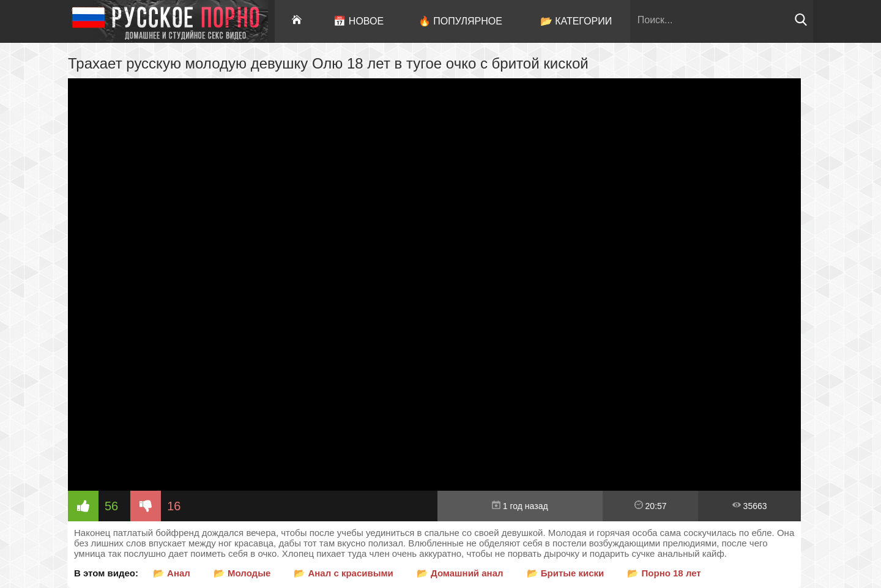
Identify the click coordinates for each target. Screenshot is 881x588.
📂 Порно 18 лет (664, 573)
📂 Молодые (242, 573)
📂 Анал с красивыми (344, 573)
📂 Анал (172, 573)
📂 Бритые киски (566, 573)
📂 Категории (576, 21)
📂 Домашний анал (460, 573)
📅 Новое (359, 21)
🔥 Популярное (460, 21)
